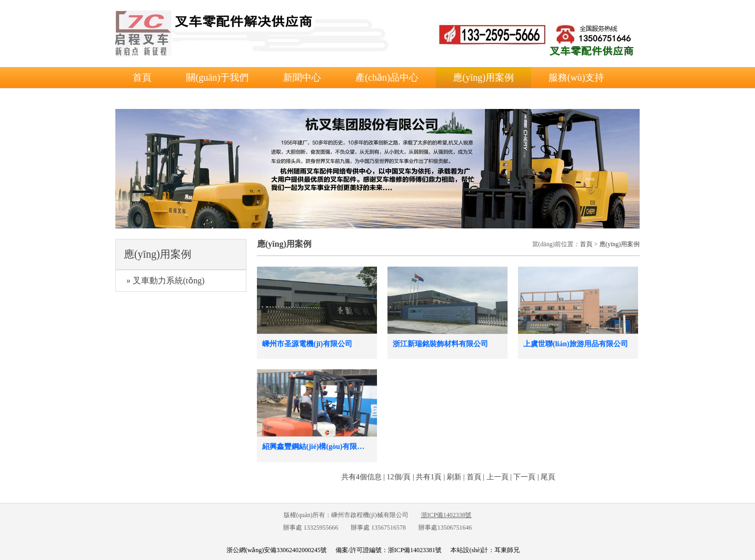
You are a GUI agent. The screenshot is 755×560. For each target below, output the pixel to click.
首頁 (142, 78)
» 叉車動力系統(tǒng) (165, 281)
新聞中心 (302, 78)
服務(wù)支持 (576, 78)
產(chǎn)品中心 (387, 78)
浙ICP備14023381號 (415, 550)
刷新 (454, 477)
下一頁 (524, 477)
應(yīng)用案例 (483, 78)
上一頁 (498, 477)
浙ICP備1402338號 (446, 515)
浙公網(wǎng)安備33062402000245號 (277, 550)
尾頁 (548, 477)
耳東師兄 (507, 550)
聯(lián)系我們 (162, 98)
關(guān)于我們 (217, 78)
